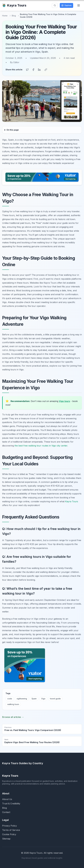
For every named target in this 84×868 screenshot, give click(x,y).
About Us (7, 799)
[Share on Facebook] (33, 70)
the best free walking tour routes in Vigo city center (41, 446)
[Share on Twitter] (27, 70)
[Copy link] (46, 70)
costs (10, 699)
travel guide (55, 699)
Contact (6, 812)
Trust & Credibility (11, 804)
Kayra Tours (14, 5)
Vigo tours (64, 401)
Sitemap (6, 839)
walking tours (13, 704)
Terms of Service (11, 830)
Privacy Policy (9, 826)
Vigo (43, 699)
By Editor (15, 62)
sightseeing (22, 699)
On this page (13, 130)
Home (5, 16)
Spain (34, 699)
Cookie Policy (9, 834)
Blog (14, 16)
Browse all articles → (13, 717)
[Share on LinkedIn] (39, 70)
